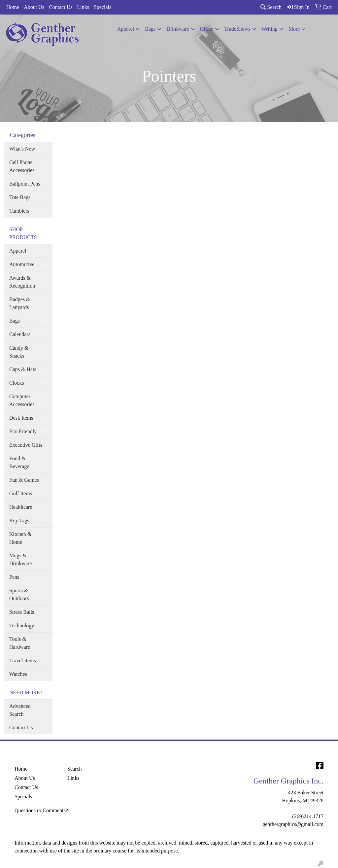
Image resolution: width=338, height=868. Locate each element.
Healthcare (21, 507)
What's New (22, 149)
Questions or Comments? (41, 810)
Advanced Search (20, 710)
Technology (22, 625)
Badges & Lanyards (20, 303)
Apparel (126, 29)
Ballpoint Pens (25, 184)
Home (13, 7)
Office (207, 29)
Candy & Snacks (19, 352)
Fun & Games (24, 480)
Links (83, 7)
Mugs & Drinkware (20, 559)
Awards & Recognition (22, 282)
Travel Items (23, 660)
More (294, 29)
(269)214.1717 (308, 816)
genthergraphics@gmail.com (293, 824)
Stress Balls (22, 612)
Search (271, 7)
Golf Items (21, 493)
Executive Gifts (26, 445)
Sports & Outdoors (19, 594)
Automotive (22, 264)
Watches (18, 674)
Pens (14, 577)
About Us (34, 7)
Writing (270, 29)
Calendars (20, 334)
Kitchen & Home (20, 538)
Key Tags (19, 521)
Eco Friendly (23, 431)
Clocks (17, 383)
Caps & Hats (23, 369)
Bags (150, 29)
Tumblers (19, 211)
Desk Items (21, 418)
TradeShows (237, 29)
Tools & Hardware (20, 643)
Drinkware (178, 29)
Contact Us (61, 7)
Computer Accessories (22, 400)
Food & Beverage (19, 462)
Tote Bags (20, 197)
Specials (102, 7)
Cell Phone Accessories (22, 166)
